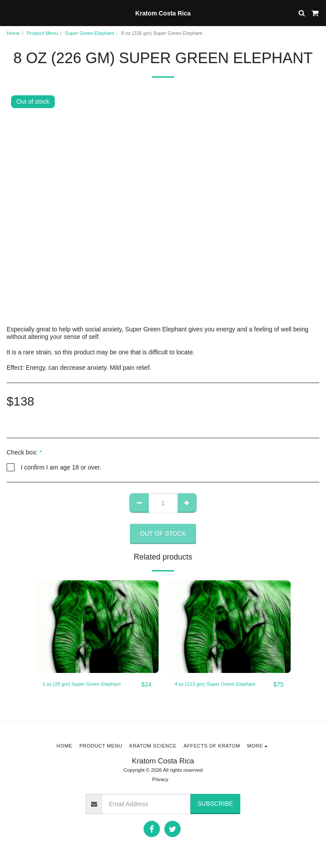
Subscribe (215, 804)
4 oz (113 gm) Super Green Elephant (215, 684)
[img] (97, 626)
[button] (10, 13)
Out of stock (163, 534)
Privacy (160, 779)
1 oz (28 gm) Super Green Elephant (81, 684)
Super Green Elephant (89, 33)
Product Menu (42, 33)
